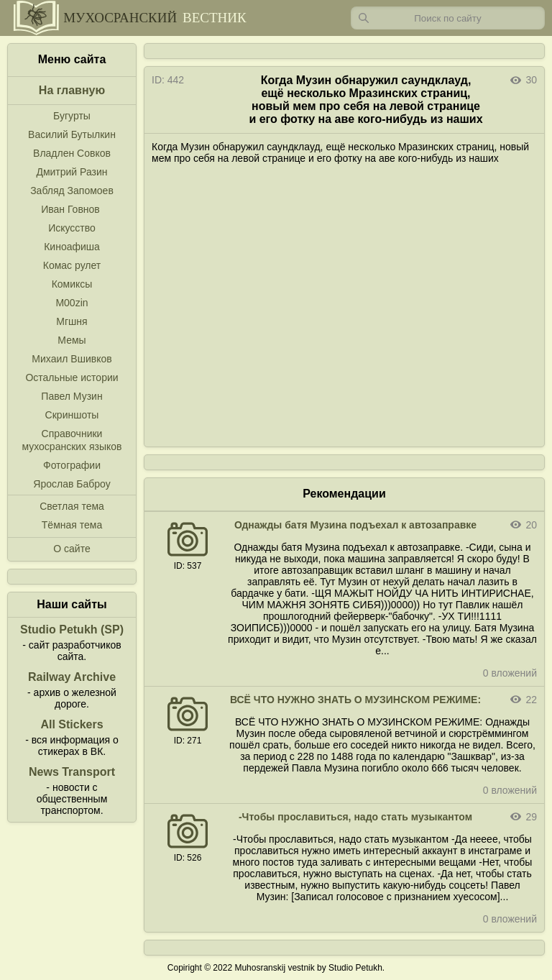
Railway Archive (72, 677)
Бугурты (72, 116)
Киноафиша (72, 247)
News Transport (72, 772)
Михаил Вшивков (72, 359)
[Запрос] (448, 18)
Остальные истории (72, 377)
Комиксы (72, 284)
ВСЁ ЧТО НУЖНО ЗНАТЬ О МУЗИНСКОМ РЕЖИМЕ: (355, 700)
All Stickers (72, 724)
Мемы (72, 340)
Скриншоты (72, 415)
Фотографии (72, 465)
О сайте (72, 549)
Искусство (72, 228)
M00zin (72, 303)
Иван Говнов (70, 209)
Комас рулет (72, 265)
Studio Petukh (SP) (72, 629)
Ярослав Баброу (72, 484)
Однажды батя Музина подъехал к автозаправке (355, 525)
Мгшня (72, 321)
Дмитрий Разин (72, 172)
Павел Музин (72, 396)
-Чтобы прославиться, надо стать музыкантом (355, 817)
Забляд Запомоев (72, 191)
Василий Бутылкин (72, 134)
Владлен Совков (72, 153)
